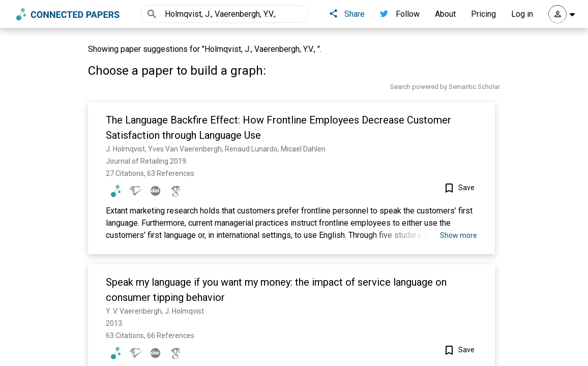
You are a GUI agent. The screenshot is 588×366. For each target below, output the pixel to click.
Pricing (483, 14)
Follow (400, 14)
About (445, 14)
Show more (459, 235)
